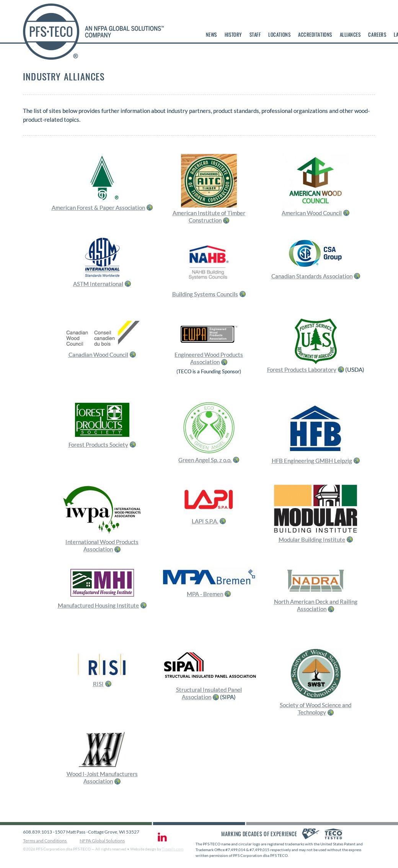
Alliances (350, 34)
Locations (279, 34)
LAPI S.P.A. (205, 521)
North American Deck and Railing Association (316, 605)
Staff (255, 34)
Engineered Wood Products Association (209, 358)
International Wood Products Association (102, 546)
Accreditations (315, 34)
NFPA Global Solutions (102, 841)
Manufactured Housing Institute (98, 605)
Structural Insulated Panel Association (209, 693)
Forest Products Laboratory (302, 369)
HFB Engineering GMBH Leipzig (312, 461)
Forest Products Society (98, 445)
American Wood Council (312, 213)
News (211, 34)
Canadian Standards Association (312, 276)
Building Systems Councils (205, 294)
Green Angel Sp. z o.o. (205, 460)
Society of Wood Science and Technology (316, 709)
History (233, 34)
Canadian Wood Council (98, 355)
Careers (377, 34)
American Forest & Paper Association (98, 208)
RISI (98, 684)
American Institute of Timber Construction (209, 217)
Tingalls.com (173, 849)
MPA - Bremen (205, 594)
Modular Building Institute (312, 539)
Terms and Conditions (45, 841)
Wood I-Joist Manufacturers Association (102, 778)
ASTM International (98, 284)
